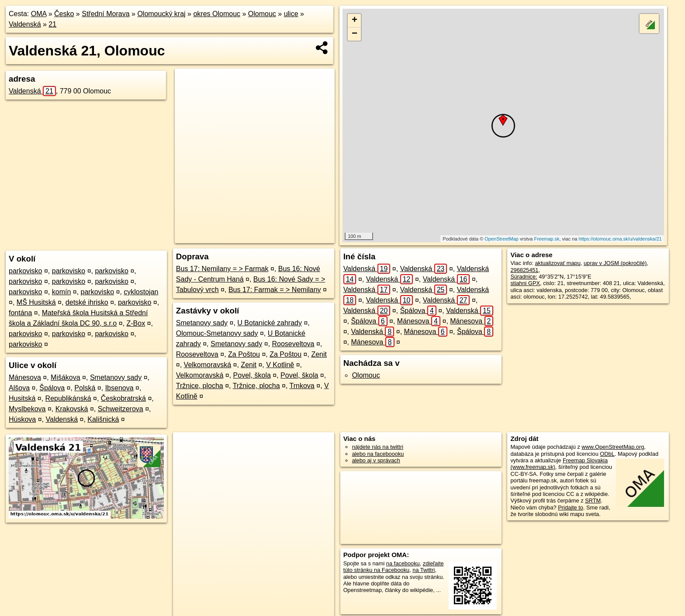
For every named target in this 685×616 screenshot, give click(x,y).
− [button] (355, 34)
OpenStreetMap (502, 239)
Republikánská (68, 398)
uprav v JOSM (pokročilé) (615, 263)
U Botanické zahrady (270, 323)
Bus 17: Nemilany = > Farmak (222, 269)
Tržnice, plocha (200, 386)
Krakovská (72, 409)
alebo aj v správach (376, 460)
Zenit (319, 354)
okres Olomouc (217, 14)
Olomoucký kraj (161, 14)
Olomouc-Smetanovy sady (217, 333)
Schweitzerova (121, 409)
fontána (20, 313)
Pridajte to (571, 508)
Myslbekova (27, 409)
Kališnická (103, 419)
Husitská (22, 398)
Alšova (19, 388)
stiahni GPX (525, 283)
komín (62, 292)
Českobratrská (123, 398)
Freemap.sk (547, 239)
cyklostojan (141, 292)
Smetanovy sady (116, 377)
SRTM (593, 501)
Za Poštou (244, 354)
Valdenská (25, 24)
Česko (64, 14)
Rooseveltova (293, 344)
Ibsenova (119, 388)
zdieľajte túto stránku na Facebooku (394, 567)
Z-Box (136, 323)
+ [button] (355, 21)
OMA (39, 14)
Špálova (52, 388)
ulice (291, 14)
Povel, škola (252, 375)
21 (52, 24)
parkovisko (25, 271)
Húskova (22, 419)
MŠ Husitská (36, 302)
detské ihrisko (87, 302)
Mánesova (25, 377)
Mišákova (66, 377)
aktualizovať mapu (557, 263)
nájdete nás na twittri (378, 447)
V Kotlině (280, 365)
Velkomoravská (208, 365)
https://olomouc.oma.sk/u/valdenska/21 (620, 239)
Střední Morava (106, 14)
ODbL (607, 454)
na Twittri (424, 570)
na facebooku (403, 563)
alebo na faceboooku (378, 454)
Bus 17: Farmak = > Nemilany (275, 290)
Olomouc (262, 14)
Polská (85, 388)
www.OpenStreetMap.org (613, 447)
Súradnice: (524, 277)
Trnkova (302, 386)
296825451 (524, 270)
